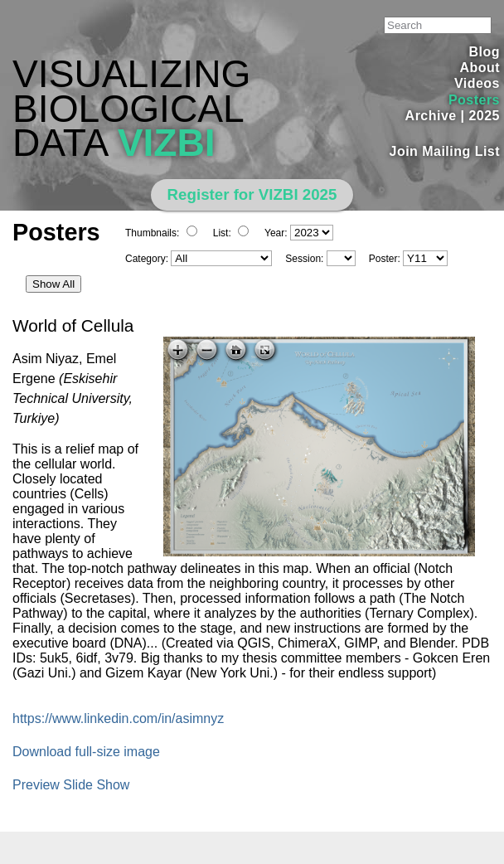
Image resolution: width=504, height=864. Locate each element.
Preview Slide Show (71, 785)
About (480, 68)
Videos (477, 83)
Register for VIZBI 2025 (252, 194)
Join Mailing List (445, 151)
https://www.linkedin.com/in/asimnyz (118, 718)
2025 (484, 116)
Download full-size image (86, 752)
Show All (53, 284)
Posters (474, 100)
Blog (485, 52)
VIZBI (167, 143)
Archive (431, 116)
